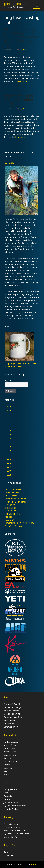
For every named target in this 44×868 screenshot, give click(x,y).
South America (10, 758)
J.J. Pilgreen (10, 505)
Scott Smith (10, 520)
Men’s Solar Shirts (12, 714)
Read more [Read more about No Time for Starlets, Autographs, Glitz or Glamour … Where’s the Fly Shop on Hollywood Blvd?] (22, 81)
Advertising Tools (11, 837)
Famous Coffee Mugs (13, 704)
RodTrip (8, 517)
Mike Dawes (10, 511)
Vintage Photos (11, 789)
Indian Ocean (10, 752)
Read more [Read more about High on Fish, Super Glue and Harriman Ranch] (20, 137)
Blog (6, 852)
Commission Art (11, 727)
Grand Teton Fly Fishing (16, 499)
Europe (7, 765)
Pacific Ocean (10, 748)
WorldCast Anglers (13, 526)
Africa (6, 774)
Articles (7, 793)
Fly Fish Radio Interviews (15, 806)
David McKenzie (12, 493)
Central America (11, 761)
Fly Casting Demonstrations (16, 834)
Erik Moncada (11, 496)
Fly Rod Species (11, 742)
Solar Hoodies (10, 720)
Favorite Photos (11, 809)
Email (8, 381)
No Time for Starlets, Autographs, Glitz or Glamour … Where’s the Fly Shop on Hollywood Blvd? (21, 37)
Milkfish (34, 864)
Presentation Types (12, 827)
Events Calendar (11, 824)
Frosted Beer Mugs (12, 707)
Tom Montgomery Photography (19, 523)
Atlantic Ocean (10, 745)
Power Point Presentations (16, 830)
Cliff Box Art (9, 724)
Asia (5, 771)
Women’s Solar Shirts (13, 717)
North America (10, 755)
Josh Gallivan (11, 508)
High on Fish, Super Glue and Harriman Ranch (18, 100)
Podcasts (8, 796)
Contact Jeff (10, 163)
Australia (8, 768)
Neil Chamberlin (12, 514)
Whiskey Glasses (11, 711)
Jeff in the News (11, 802)
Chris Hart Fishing (13, 490)
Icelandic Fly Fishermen (16, 502)
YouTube (8, 799)
